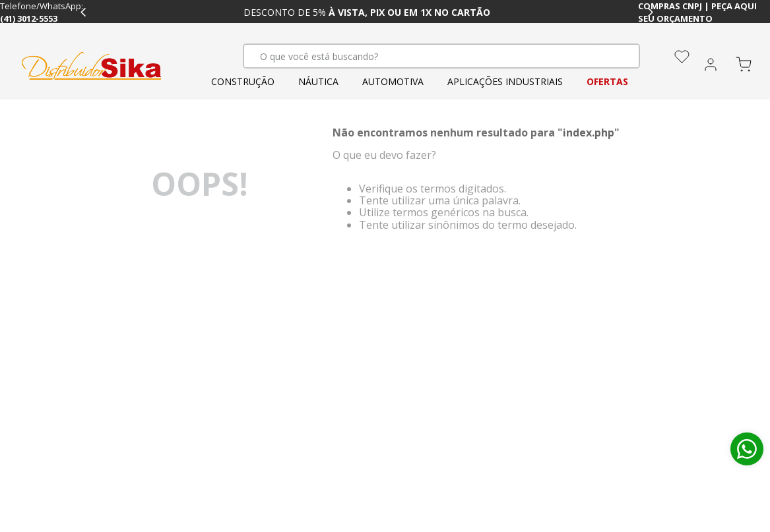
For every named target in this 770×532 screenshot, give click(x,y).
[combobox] (441, 56)
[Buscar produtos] (614, 56)
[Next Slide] (650, 12)
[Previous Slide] (83, 12)
